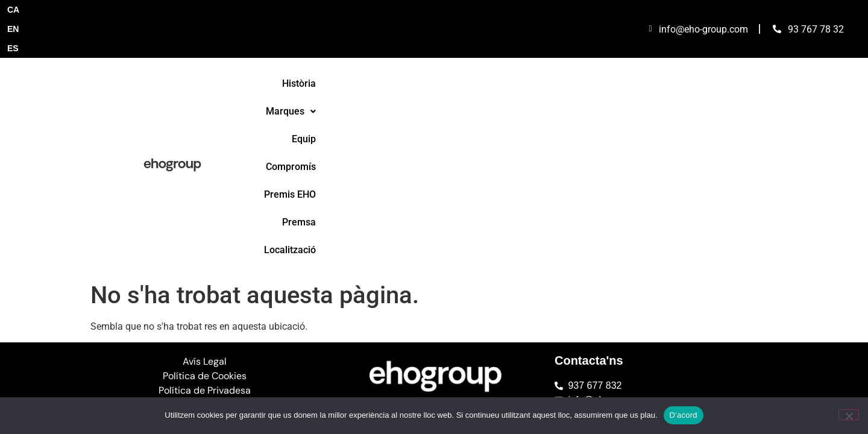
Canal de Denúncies (205, 205)
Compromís (501, 50)
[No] (849, 415)
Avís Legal (205, 162)
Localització (699, 50)
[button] (386, 51)
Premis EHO (573, 50)
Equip (444, 50)
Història (324, 50)
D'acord (684, 415)
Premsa (636, 50)
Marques (386, 50)
